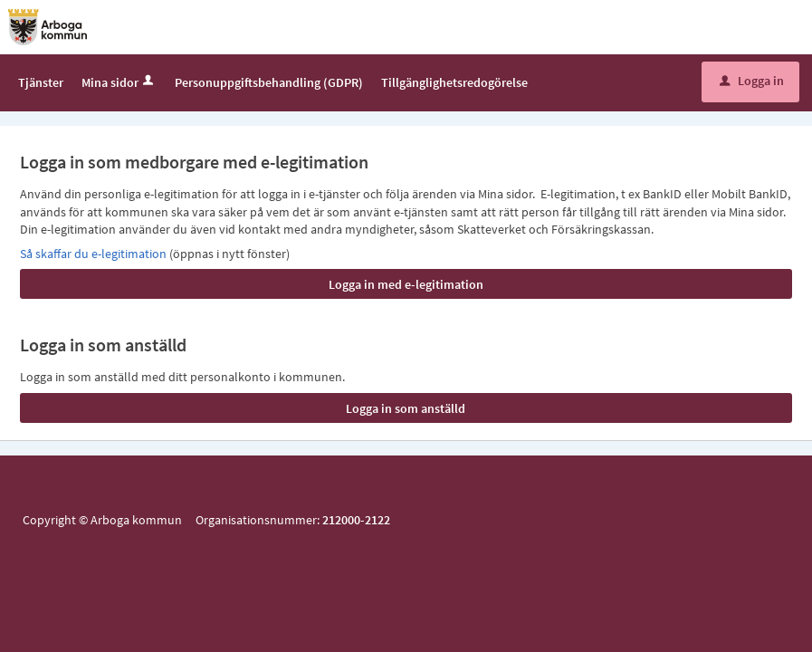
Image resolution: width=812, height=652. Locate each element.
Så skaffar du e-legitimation (95, 254)
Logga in (752, 81)
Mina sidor (119, 82)
